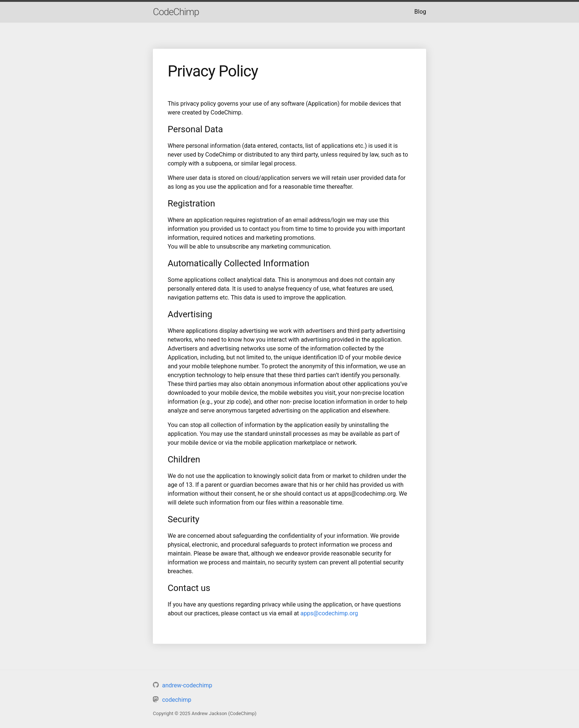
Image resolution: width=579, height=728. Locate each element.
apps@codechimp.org (329, 613)
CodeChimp (176, 12)
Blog (420, 12)
